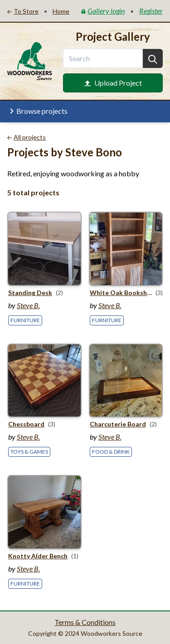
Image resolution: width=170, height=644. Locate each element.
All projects (27, 137)
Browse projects (37, 111)
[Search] (153, 58)
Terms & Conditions (85, 622)
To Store (23, 11)
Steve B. (28, 305)
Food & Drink (111, 452)
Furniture (25, 320)
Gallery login (103, 11)
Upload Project (113, 83)
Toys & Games (29, 452)
